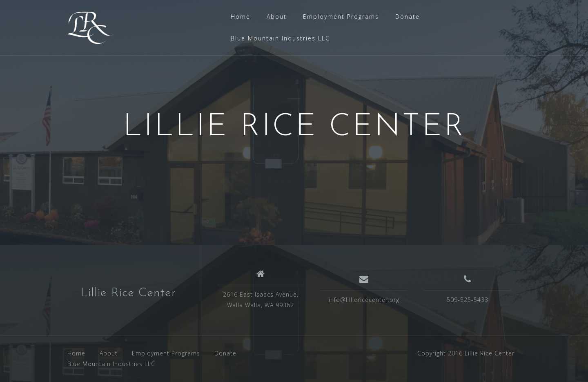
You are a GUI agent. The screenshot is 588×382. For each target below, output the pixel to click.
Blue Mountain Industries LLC (280, 38)
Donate (408, 17)
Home (241, 17)
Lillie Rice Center (128, 293)
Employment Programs (341, 17)
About (277, 17)
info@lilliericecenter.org (364, 300)
